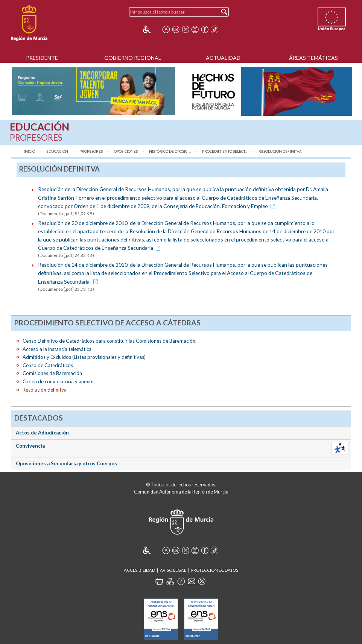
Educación (57, 151)
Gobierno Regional (133, 58)
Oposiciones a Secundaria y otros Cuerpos (66, 463)
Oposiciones (126, 151)
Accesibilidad (139, 570)
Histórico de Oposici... (170, 151)
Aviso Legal (173, 570)
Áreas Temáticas (313, 58)
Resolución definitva (280, 151)
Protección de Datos (215, 570)
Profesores (91, 151)
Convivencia (30, 446)
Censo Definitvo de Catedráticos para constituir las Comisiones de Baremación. (110, 341)
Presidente (42, 58)
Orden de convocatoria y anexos (59, 381)
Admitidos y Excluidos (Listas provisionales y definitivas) (84, 357)
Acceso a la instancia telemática (57, 349)
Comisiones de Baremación (52, 373)
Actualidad (223, 58)
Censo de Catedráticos (48, 365)
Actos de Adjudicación (42, 433)
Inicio (29, 151)
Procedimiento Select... (225, 151)
